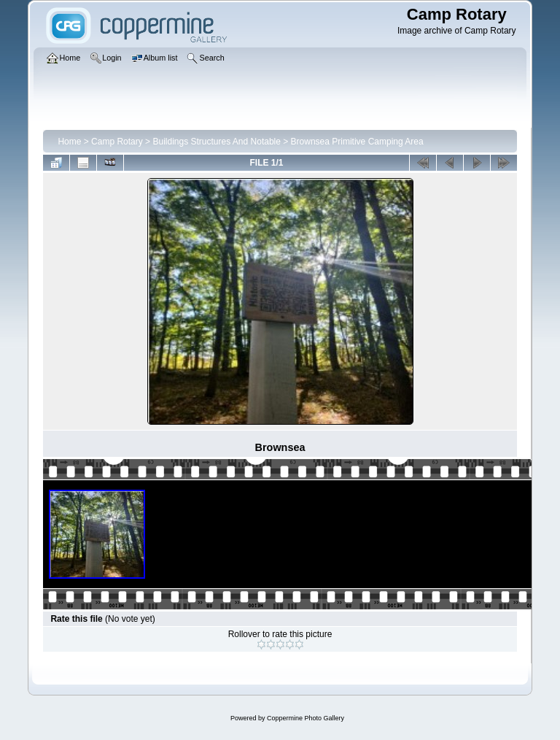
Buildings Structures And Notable (216, 142)
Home (69, 142)
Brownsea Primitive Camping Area (357, 142)
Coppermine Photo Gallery (306, 718)
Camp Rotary (117, 142)
